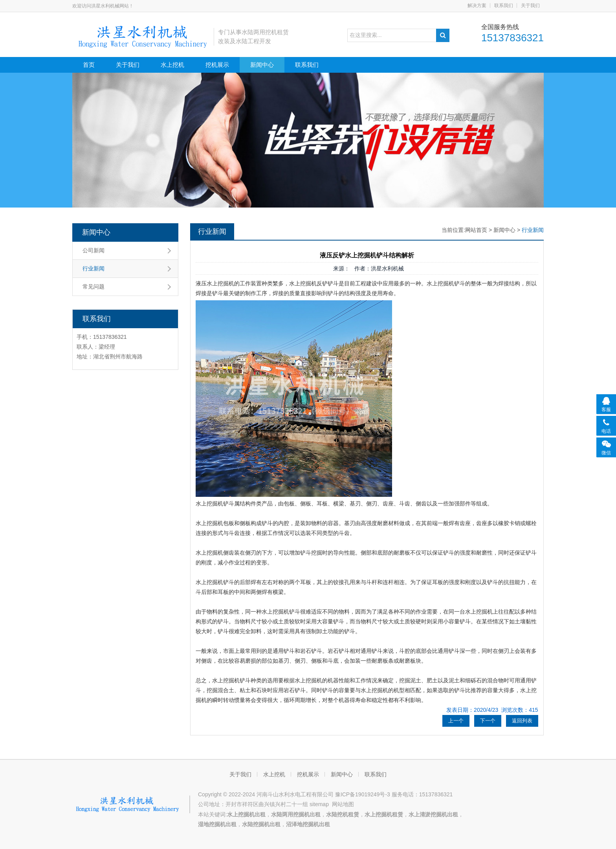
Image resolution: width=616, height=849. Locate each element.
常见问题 (93, 287)
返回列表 (522, 721)
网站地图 (343, 804)
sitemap (319, 804)
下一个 (488, 721)
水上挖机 (172, 65)
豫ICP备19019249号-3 (363, 794)
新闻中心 (262, 65)
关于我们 (530, 6)
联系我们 (504, 6)
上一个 (456, 721)
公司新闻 (93, 250)
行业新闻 (93, 268)
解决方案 (477, 6)
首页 (89, 65)
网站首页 (476, 230)
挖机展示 (217, 65)
